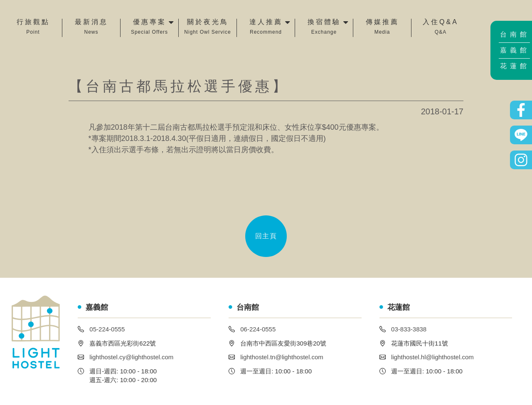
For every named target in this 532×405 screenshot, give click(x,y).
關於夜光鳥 (207, 27)
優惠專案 (149, 27)
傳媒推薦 (382, 27)
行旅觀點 (33, 27)
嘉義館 (515, 50)
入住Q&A (441, 27)
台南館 (515, 34)
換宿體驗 (324, 27)
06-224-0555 (258, 329)
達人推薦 (266, 27)
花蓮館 (515, 66)
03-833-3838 (409, 329)
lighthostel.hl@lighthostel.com (432, 357)
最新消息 (91, 27)
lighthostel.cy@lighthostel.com (131, 357)
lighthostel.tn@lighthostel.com (282, 357)
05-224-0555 (107, 329)
